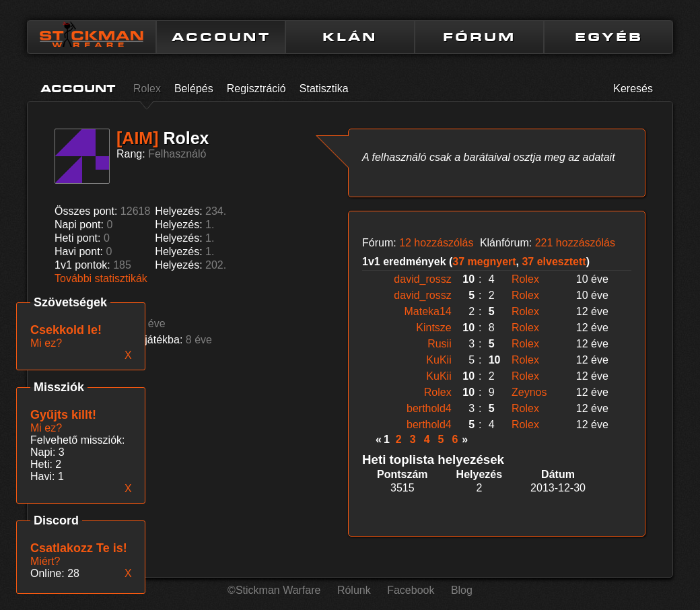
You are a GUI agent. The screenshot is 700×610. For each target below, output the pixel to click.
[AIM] (137, 138)
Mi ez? (46, 428)
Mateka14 (427, 311)
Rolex (147, 89)
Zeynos (529, 392)
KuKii (439, 360)
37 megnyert (484, 262)
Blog (462, 590)
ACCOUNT (221, 37)
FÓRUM (479, 37)
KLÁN (350, 37)
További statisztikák (101, 278)
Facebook (411, 590)
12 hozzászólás (436, 243)
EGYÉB (609, 37)
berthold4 (429, 408)
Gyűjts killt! (63, 415)
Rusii (440, 344)
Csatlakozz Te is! (79, 548)
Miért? (45, 561)
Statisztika (324, 89)
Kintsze (433, 328)
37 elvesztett (554, 262)
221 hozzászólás (575, 243)
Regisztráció (256, 89)
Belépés (194, 89)
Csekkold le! (66, 330)
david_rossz (422, 279)
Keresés (633, 89)
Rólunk (354, 590)
